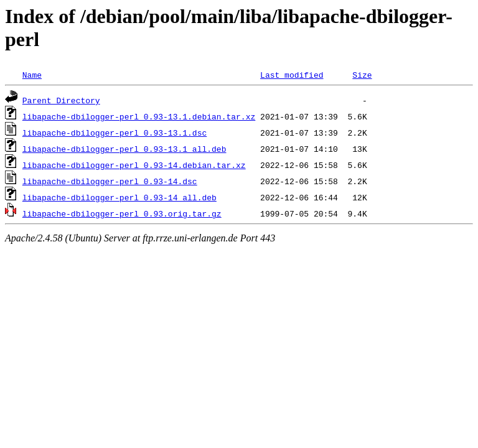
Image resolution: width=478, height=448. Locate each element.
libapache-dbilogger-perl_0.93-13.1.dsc (115, 133)
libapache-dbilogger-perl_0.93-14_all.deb (119, 197)
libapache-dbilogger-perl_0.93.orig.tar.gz (122, 213)
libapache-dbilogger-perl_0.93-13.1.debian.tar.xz (139, 116)
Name (32, 75)
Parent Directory (61, 100)
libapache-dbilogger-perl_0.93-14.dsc (110, 181)
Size (362, 75)
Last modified (292, 75)
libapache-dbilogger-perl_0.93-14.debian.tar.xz (134, 165)
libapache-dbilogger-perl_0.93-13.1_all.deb (124, 149)
